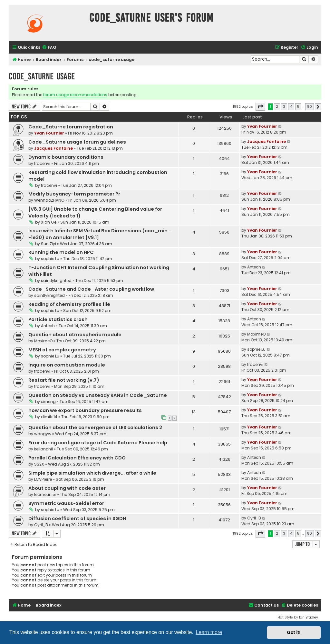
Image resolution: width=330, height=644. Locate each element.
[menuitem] (49, 48)
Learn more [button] (209, 632)
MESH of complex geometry (62, 350)
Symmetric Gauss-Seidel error (66, 503)
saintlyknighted (56, 281)
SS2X (39, 464)
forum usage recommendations (75, 95)
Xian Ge (49, 222)
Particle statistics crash (58, 319)
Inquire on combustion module (67, 365)
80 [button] (310, 106)
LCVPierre (43, 479)
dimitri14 (49, 417)
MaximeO (43, 341)
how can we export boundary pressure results (85, 410)
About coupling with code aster (67, 488)
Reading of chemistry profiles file (69, 304)
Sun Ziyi (49, 244)
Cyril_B (41, 525)
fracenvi (42, 163)
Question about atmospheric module (75, 335)
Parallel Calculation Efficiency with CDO (77, 458)
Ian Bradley (309, 617)
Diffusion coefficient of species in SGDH (77, 518)
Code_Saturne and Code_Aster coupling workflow (91, 289)
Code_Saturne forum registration (71, 127)
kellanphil (44, 449)
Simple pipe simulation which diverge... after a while (92, 473)
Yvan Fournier (49, 133)
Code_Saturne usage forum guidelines (77, 142)
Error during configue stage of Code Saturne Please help (98, 443)
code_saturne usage (42, 76)
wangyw (43, 434)
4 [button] (291, 106)
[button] (260, 107)
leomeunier (45, 494)
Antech (254, 267)
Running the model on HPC (61, 252)
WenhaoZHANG (49, 200)
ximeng (48, 402)
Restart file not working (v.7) (64, 380)
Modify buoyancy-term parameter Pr (74, 194)
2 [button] (277, 106)
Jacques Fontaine (53, 148)
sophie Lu (50, 259)
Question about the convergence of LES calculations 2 (95, 428)
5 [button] (298, 106)
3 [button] (284, 106)
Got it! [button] (294, 632)
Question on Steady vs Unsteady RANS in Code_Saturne (98, 395)
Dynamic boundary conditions (66, 157)
